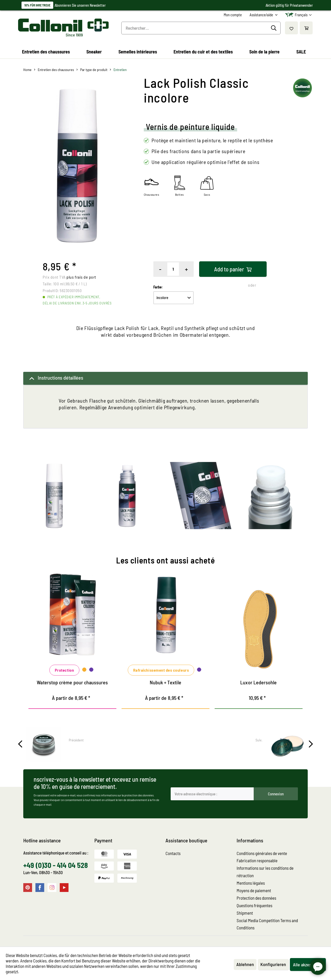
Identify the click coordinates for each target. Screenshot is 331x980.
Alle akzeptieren (308, 965)
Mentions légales (251, 883)
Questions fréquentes (254, 905)
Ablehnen (245, 964)
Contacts (173, 853)
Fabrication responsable (257, 860)
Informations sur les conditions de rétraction (265, 872)
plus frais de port (81, 277)
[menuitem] (233, 15)
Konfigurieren (273, 964)
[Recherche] (274, 28)
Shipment (245, 913)
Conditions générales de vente (262, 853)
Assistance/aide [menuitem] (262, 15)
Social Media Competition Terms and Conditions (267, 924)
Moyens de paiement (254, 890)
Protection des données (256, 898)
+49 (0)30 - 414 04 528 (56, 865)
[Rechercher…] (201, 28)
